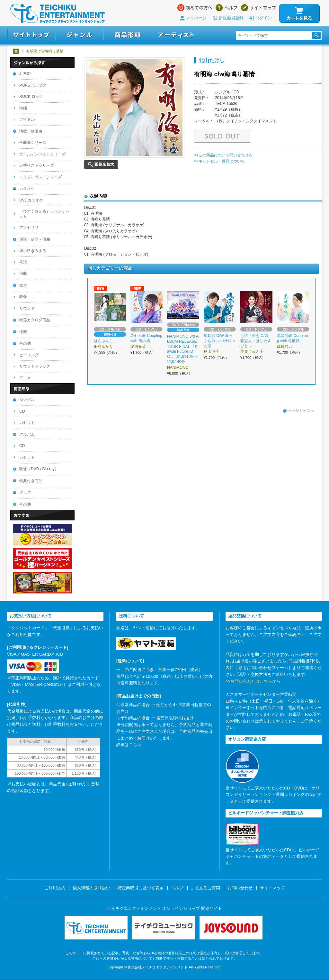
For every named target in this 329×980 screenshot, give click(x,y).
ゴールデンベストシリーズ (42, 154)
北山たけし (212, 60)
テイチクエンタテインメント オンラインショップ (58, 14)
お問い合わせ (240, 888)
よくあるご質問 (205, 888)
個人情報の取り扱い (91, 888)
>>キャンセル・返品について (219, 161)
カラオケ (27, 189)
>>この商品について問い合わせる (223, 155)
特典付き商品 (31, 481)
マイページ (196, 18)
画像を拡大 (101, 165)
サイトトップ (31, 35)
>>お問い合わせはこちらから (253, 681)
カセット (27, 423)
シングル (27, 400)
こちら (135, 745)
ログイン (263, 18)
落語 (23, 262)
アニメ (25, 378)
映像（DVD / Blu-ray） (39, 469)
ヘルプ (227, 8)
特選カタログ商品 (35, 320)
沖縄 (23, 108)
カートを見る (299, 14)
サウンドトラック (35, 366)
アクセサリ (29, 228)
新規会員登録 (231, 18)
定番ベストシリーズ (37, 165)
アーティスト (176, 35)
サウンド (27, 308)
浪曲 (23, 274)
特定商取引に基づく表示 (141, 888)
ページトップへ (298, 411)
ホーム (16, 51)
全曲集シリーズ (33, 143)
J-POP (25, 74)
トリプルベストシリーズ (40, 177)
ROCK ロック (31, 97)
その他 (25, 343)
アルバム (27, 434)
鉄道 (23, 285)
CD (22, 411)
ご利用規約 (55, 888)
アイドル (27, 119)
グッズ (25, 492)
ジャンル (80, 35)
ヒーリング (29, 355)
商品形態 (128, 35)
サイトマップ (258, 8)
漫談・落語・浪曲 (35, 239)
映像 (23, 297)
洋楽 (23, 332)
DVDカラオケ (31, 200)
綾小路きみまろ (33, 251)
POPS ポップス (33, 85)
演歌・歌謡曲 (31, 131)
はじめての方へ (195, 8)
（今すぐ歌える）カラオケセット (44, 214)
